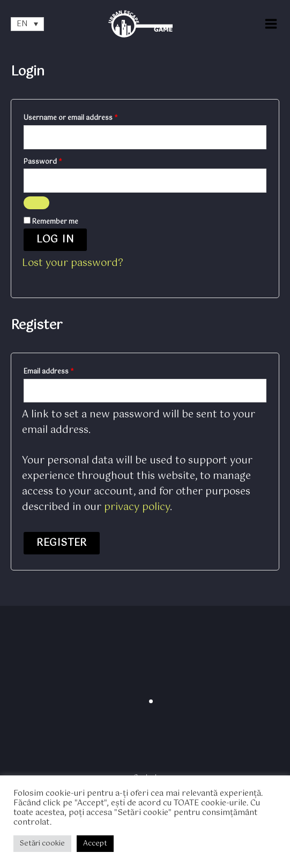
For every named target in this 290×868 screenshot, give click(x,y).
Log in (55, 240)
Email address (63, 371)
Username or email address (85, 118)
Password (57, 162)
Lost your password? (73, 263)
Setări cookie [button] (42, 844)
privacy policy (137, 507)
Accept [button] (95, 844)
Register (62, 543)
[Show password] (36, 203)
